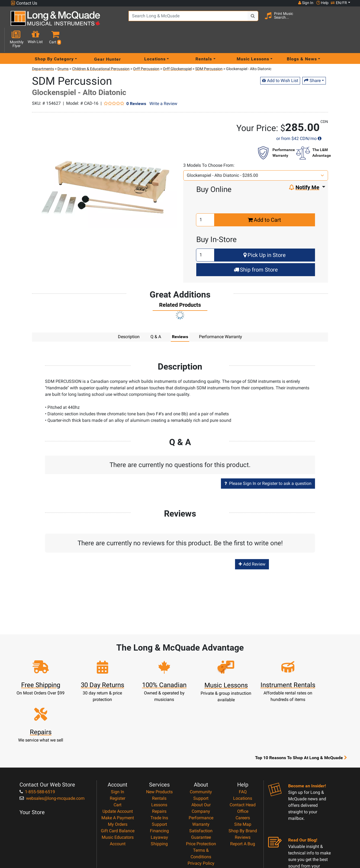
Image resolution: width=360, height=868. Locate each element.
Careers (243, 767)
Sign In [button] (306, 3)
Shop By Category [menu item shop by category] (54, 40)
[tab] (180, 287)
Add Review (252, 545)
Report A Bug (243, 793)
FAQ (243, 741)
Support (159, 774)
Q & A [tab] (156, 317)
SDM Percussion (209, 50)
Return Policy (201, 819)
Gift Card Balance (118, 780)
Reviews (243, 787)
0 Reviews (136, 84)
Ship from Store (256, 250)
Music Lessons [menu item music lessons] (253, 40)
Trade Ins (159, 767)
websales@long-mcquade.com (52, 748)
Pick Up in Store (265, 236)
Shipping (159, 793)
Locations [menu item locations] (155, 40)
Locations (243, 748)
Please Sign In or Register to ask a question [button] (268, 464)
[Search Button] (248, 20)
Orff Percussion (146, 50)
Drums (63, 50)
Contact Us (24, 3)
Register (118, 748)
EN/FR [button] (339, 3)
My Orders (118, 774)
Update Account (118, 761)
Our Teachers (201, 826)
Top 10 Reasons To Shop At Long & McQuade (301, 707)
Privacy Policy (201, 813)
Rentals (159, 748)
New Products (159, 741)
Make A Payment (118, 767)
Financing (159, 780)
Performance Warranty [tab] (221, 317)
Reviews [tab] (180, 318)
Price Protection (201, 793)
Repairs (159, 761)
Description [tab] (129, 317)
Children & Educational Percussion (101, 50)
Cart (118, 754)
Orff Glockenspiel (177, 50)
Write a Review (163, 84)
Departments (43, 50)
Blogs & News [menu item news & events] (302, 40)
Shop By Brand (243, 780)
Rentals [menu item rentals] (204, 40)
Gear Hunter (107, 40)
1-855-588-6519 (37, 741)
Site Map (243, 774)
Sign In (118, 741)
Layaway (159, 787)
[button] (347, 20)
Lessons (159, 754)
